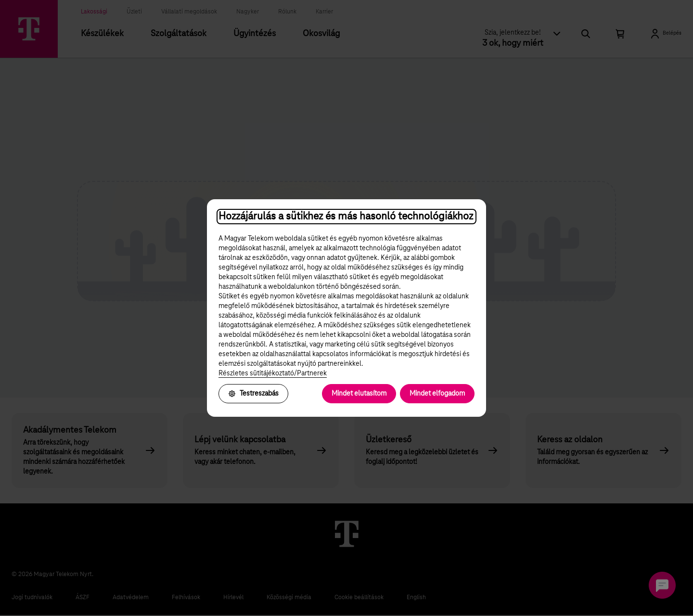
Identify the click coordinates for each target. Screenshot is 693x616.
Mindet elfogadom (437, 394)
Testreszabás (253, 394)
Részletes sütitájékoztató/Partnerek (273, 373)
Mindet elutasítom (359, 394)
